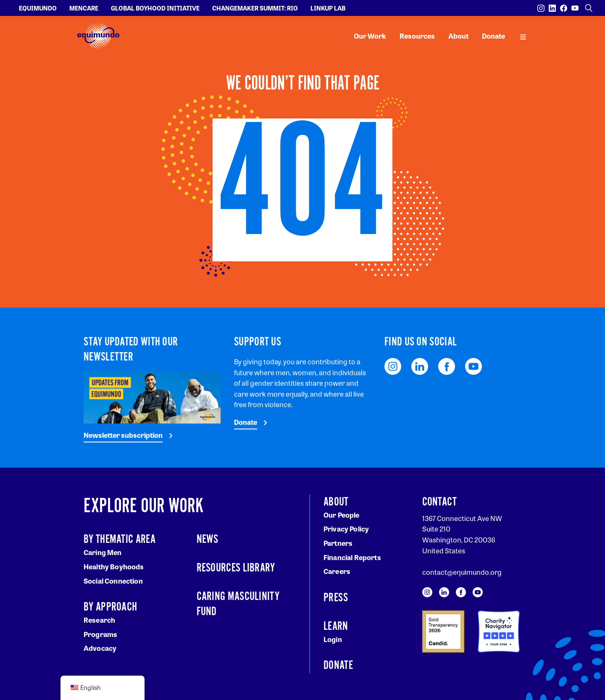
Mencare (84, 8)
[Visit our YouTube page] (575, 8)
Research (99, 620)
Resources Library (236, 568)
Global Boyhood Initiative (155, 8)
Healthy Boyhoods (114, 567)
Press (336, 598)
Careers (337, 571)
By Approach (110, 607)
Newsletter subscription (123, 435)
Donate (493, 36)
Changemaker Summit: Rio (255, 8)
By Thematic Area (120, 539)
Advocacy (100, 648)
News (208, 539)
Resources (417, 36)
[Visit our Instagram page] (541, 8)
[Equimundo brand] (98, 36)
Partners (338, 543)
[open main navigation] (523, 36)
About (458, 36)
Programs (100, 634)
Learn (336, 626)
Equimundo (38, 8)
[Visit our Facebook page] (564, 8)
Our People (342, 515)
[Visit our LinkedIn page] (552, 8)
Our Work (370, 36)
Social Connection (113, 581)
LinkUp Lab (328, 8)
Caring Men (103, 552)
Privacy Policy (346, 529)
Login (333, 639)
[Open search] (589, 8)
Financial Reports (352, 557)
